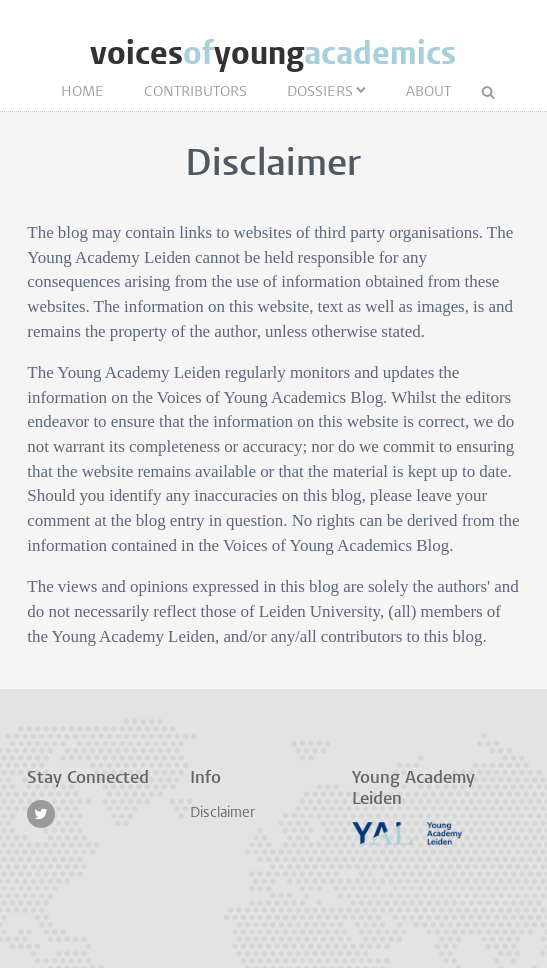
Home (82, 92)
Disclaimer (222, 813)
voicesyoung (273, 53)
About (428, 92)
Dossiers (320, 92)
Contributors (195, 92)
